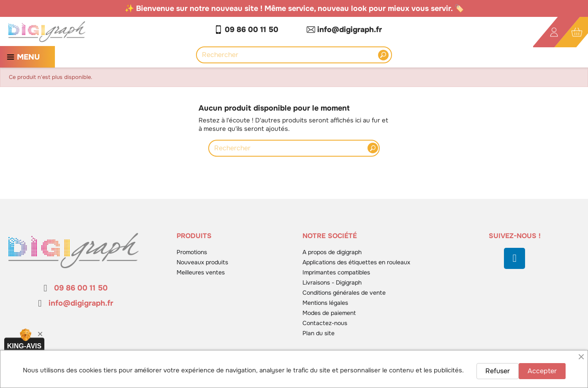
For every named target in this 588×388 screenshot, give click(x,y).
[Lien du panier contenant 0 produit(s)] (577, 32)
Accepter (542, 371)
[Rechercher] (290, 55)
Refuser (498, 371)
